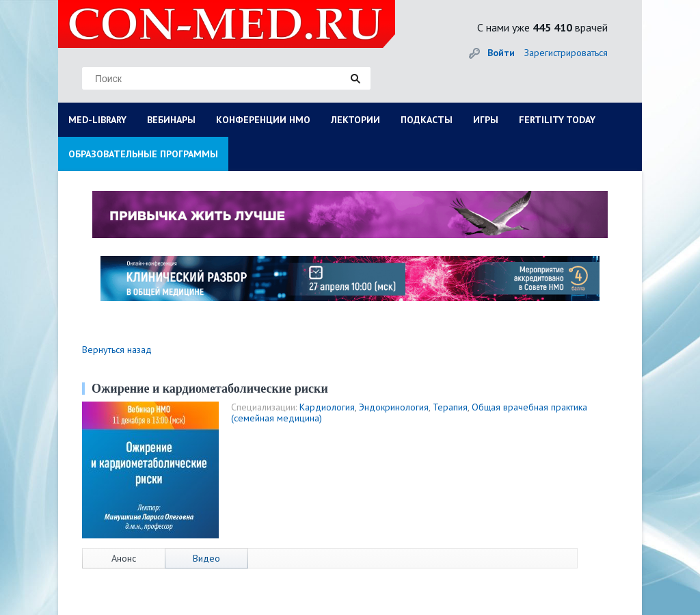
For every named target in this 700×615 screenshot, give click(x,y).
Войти (501, 53)
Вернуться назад (117, 350)
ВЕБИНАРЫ (171, 120)
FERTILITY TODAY (557, 120)
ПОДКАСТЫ (427, 120)
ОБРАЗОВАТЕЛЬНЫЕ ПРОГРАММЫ (143, 154)
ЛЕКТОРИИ (355, 120)
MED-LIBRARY (97, 120)
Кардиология (327, 407)
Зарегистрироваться (566, 53)
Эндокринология (394, 407)
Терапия (450, 407)
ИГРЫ (486, 120)
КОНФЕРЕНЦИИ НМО (263, 120)
